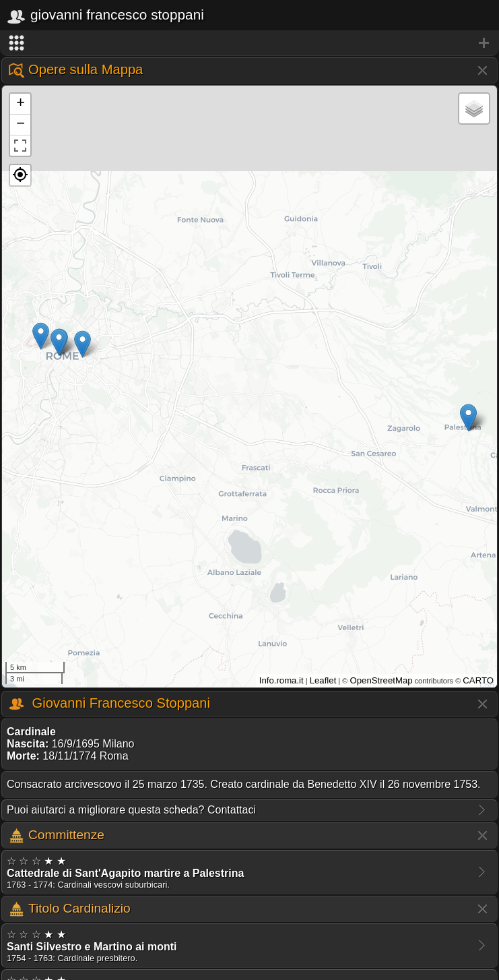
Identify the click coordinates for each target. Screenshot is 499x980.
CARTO (478, 680)
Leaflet (323, 680)
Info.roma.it (281, 680)
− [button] (21, 125)
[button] (20, 175)
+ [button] (21, 104)
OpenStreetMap (381, 680)
